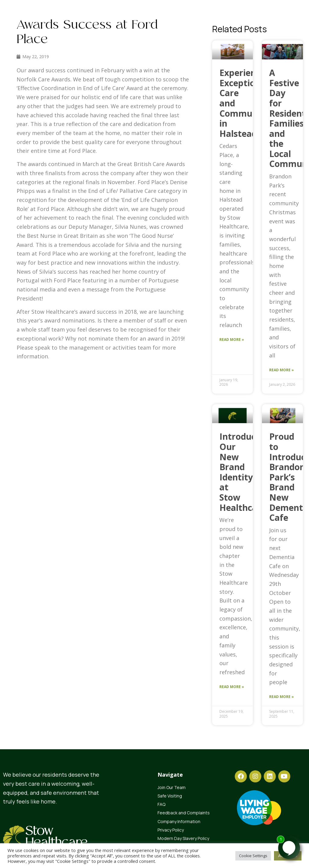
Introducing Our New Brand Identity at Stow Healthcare (244, 472)
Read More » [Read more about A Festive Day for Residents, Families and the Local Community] (282, 370)
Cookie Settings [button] (253, 856)
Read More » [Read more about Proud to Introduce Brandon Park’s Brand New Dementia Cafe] (282, 697)
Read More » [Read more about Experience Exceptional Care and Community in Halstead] (232, 340)
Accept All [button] (288, 855)
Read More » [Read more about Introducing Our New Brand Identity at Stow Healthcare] (232, 687)
